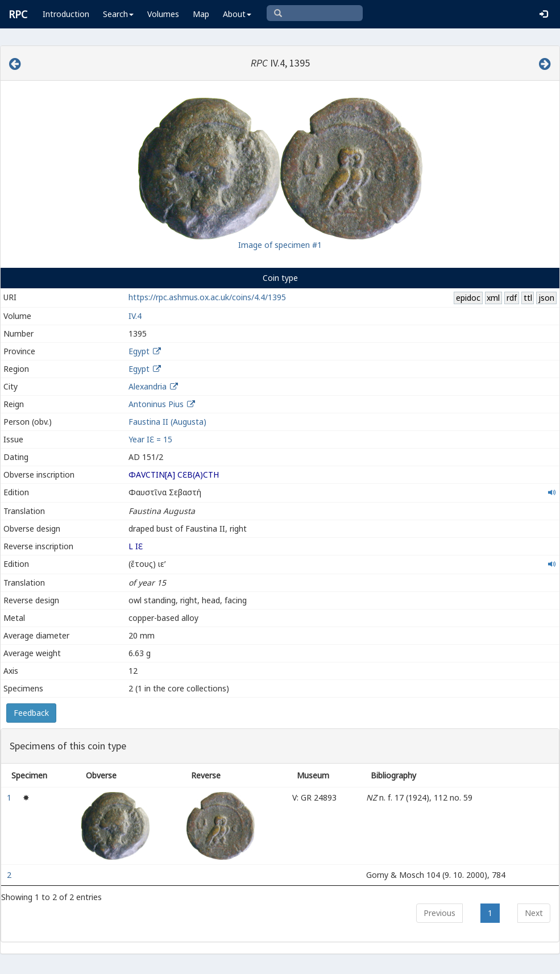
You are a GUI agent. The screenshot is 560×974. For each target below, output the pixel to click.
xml (493, 298)
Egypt (139, 351)
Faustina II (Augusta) (167, 422)
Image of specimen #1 (280, 245)
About (237, 14)
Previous (439, 913)
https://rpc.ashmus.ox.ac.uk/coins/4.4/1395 (207, 297)
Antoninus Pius (156, 404)
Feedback (31, 713)
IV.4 (135, 316)
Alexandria (148, 386)
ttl (528, 298)
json (546, 298)
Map (201, 14)
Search (118, 14)
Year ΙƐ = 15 (150, 439)
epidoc (468, 298)
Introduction (66, 14)
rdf (512, 298)
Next (534, 913)
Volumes (163, 14)
